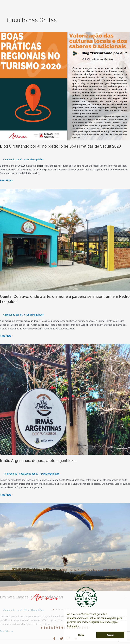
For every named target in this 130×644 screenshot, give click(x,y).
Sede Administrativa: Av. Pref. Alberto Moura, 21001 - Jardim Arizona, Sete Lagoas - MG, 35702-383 (65, 569)
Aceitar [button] (110, 635)
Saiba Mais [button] (73, 626)
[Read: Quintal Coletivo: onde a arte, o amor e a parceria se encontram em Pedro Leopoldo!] (65, 240)
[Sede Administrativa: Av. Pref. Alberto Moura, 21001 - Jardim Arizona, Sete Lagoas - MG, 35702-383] (65, 565)
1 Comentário (10, 474)
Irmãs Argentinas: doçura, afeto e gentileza (38, 461)
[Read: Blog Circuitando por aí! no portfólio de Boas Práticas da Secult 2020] (65, 86)
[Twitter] (62, 636)
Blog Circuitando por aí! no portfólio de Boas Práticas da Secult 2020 (60, 146)
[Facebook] (54, 636)
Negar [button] (81, 635)
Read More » (6, 180)
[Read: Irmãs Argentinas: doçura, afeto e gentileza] (65, 399)
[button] (5, 595)
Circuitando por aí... (13, 160)
